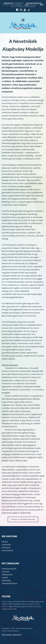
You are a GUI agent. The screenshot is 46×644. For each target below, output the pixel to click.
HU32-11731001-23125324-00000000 (28, 6)
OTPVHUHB (31, 5)
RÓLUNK (5, 542)
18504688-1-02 (14, 3)
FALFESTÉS (6, 572)
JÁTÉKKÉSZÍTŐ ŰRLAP (9, 583)
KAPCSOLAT (6, 548)
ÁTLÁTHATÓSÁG (7, 551)
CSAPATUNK (6, 545)
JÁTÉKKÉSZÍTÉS (7, 575)
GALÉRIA (5, 578)
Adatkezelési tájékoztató (12, 635)
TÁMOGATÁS (6, 581)
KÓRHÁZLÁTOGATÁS (9, 569)
